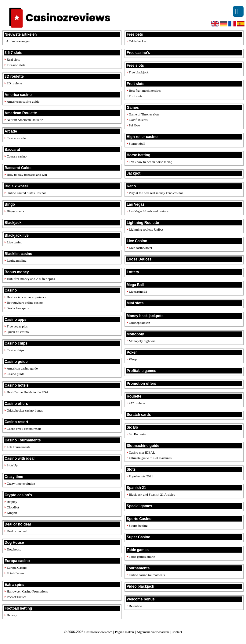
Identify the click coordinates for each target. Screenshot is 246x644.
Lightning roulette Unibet (146, 229)
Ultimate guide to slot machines (150, 458)
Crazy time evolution (21, 483)
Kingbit (12, 513)
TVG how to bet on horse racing (150, 162)
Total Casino (15, 573)
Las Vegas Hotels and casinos (149, 211)
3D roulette (14, 83)
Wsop (133, 359)
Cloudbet (13, 507)
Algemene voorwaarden (153, 632)
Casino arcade (16, 138)
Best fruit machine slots (145, 90)
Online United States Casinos (26, 193)
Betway (12, 615)
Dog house (14, 549)
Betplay (12, 502)
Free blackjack (139, 72)
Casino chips (15, 350)
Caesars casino (17, 156)
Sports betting (138, 525)
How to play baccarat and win (27, 175)
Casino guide (16, 374)
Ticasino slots (16, 65)
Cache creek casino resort (24, 429)
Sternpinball (137, 143)
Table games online (142, 557)
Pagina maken (125, 632)
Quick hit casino (18, 332)
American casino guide (22, 368)
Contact (177, 632)
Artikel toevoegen (18, 41)
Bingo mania (15, 211)
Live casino (14, 242)
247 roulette (137, 403)
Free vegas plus (17, 326)
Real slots (13, 59)
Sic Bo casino (138, 434)
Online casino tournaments (147, 575)
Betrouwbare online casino (25, 303)
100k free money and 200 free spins (31, 279)
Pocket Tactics (16, 597)
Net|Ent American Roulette (25, 120)
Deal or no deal (17, 531)
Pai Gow (135, 125)
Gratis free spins (18, 308)
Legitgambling (17, 260)
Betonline (135, 606)
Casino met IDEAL (142, 452)
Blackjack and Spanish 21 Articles (152, 494)
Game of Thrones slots (144, 114)
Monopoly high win (142, 341)
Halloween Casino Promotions (27, 591)
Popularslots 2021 (141, 476)
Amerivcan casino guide (23, 101)
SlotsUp (12, 465)
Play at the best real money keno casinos (156, 193)
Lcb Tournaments (18, 447)
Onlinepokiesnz (139, 323)
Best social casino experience (26, 297)
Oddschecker (137, 41)
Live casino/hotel (140, 248)
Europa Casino (17, 568)
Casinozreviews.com (98, 632)
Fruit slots (136, 96)
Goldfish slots (138, 120)
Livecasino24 (138, 292)
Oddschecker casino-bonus (25, 410)
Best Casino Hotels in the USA (28, 392)
